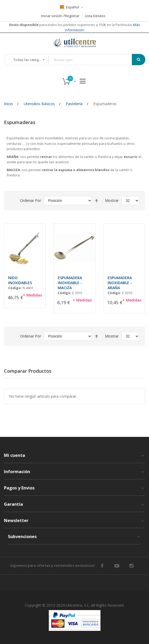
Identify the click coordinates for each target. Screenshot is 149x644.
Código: (15, 288)
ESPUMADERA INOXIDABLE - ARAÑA (120, 283)
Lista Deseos (95, 16)
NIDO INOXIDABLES (20, 280)
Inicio (8, 104)
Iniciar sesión (52, 16)
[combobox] (94, 60)
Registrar (72, 16)
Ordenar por (31, 200)
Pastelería (74, 104)
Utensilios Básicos (39, 104)
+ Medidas (32, 295)
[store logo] (75, 43)
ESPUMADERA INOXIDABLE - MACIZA (70, 283)
